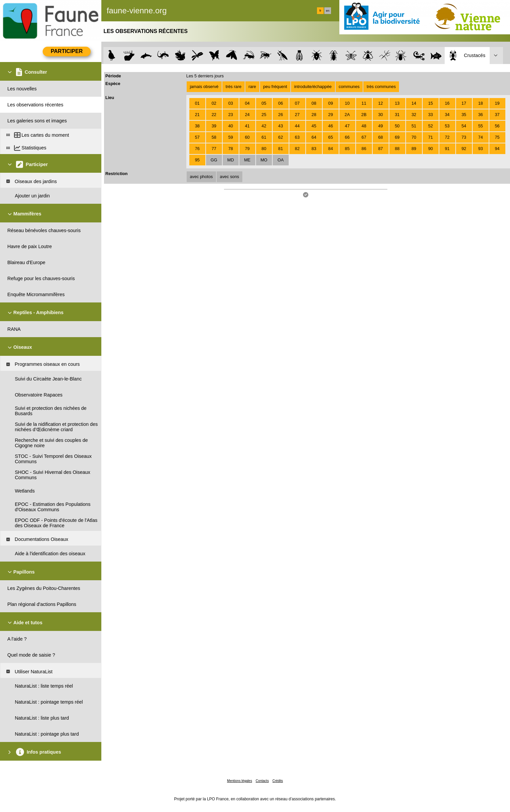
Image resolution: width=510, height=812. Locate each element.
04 (247, 103)
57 (197, 137)
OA (280, 160)
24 (247, 115)
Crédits (278, 781)
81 (281, 149)
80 (264, 149)
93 (480, 149)
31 (397, 115)
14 (414, 103)
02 (214, 103)
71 (430, 137)
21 (197, 115)
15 (430, 103)
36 (480, 115)
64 (314, 137)
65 (331, 137)
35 (464, 115)
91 (447, 149)
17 (464, 103)
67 (364, 137)
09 (331, 103)
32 (414, 115)
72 (447, 137)
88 (397, 149)
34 (447, 115)
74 (480, 137)
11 (364, 103)
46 (331, 126)
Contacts (262, 781)
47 (347, 126)
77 (214, 149)
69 (397, 137)
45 (314, 126)
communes (349, 87)
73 (464, 137)
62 (281, 137)
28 (314, 115)
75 (497, 137)
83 (314, 149)
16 (447, 103)
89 (414, 149)
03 (231, 103)
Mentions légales (239, 781)
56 (497, 126)
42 (264, 126)
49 (381, 126)
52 (430, 126)
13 (397, 103)
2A (347, 115)
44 (297, 126)
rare (252, 87)
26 (281, 115)
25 (264, 115)
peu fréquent (275, 87)
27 (297, 115)
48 (364, 126)
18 (480, 103)
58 (214, 137)
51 (414, 126)
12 (381, 103)
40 (231, 126)
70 (414, 137)
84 (331, 149)
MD (231, 160)
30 (381, 115)
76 (197, 149)
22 (214, 115)
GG (214, 160)
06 (281, 103)
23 (231, 115)
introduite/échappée (313, 87)
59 (231, 137)
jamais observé (204, 87)
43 (281, 126)
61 (264, 137)
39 (214, 126)
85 (347, 149)
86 (364, 149)
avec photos (201, 177)
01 (197, 103)
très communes (381, 87)
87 (381, 149)
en (328, 11)
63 (297, 137)
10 (347, 103)
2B (364, 115)
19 (497, 103)
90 (430, 149)
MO (264, 160)
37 (497, 115)
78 (231, 149)
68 (381, 137)
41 (247, 126)
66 (347, 137)
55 (480, 126)
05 (264, 103)
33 (430, 115)
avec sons (230, 177)
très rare (234, 87)
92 (464, 149)
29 (331, 115)
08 (314, 103)
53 (447, 126)
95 (197, 160)
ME (247, 160)
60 (247, 137)
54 (464, 126)
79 (247, 149)
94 (497, 149)
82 (297, 149)
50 (397, 126)
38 (197, 126)
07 (297, 103)
